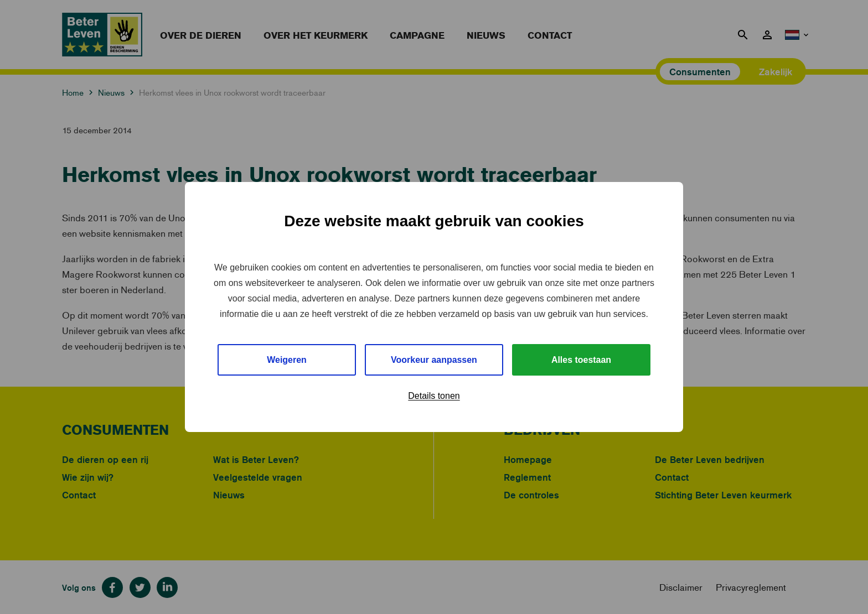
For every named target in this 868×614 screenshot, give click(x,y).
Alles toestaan (581, 360)
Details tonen (434, 396)
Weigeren (287, 360)
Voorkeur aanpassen (434, 360)
